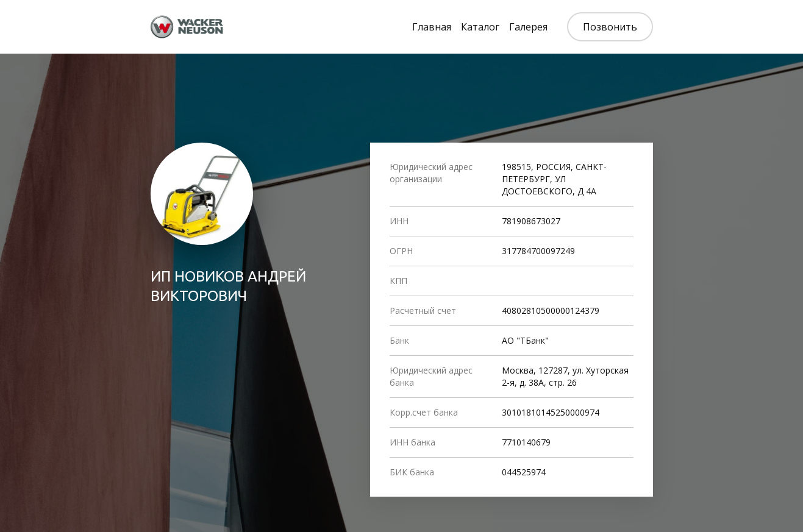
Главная (432, 27)
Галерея (528, 27)
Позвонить (610, 27)
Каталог (480, 27)
